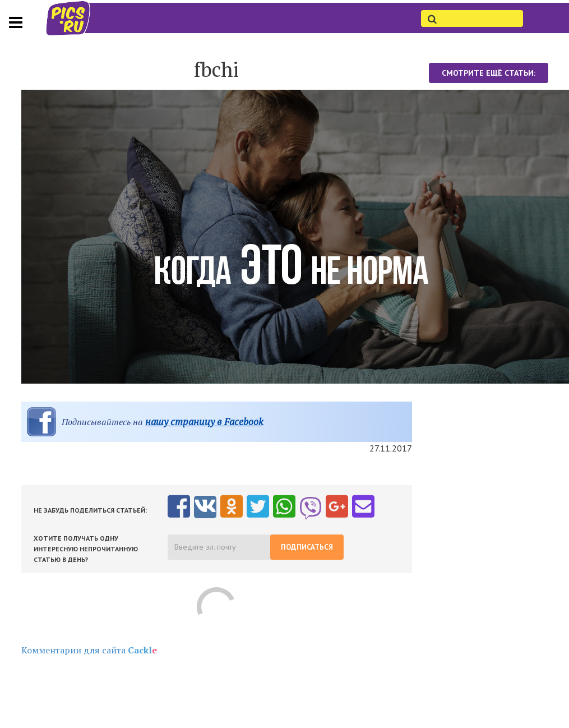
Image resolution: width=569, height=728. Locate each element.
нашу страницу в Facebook (204, 421)
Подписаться (307, 547)
